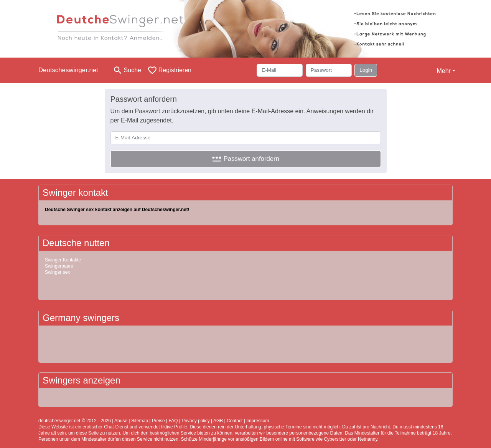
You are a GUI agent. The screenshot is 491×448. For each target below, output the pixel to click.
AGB (218, 421)
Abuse (121, 421)
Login (366, 70)
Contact (235, 421)
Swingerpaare (59, 266)
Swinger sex (57, 272)
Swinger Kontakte (63, 260)
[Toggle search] (127, 70)
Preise (158, 421)
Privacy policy (195, 421)
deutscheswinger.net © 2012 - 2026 (75, 421)
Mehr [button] (443, 71)
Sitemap (140, 421)
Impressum (258, 421)
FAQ (173, 421)
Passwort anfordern (245, 159)
